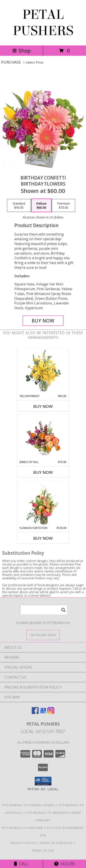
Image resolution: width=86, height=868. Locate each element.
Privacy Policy (23, 843)
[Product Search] (44, 610)
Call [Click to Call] (21, 864)
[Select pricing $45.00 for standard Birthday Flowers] (19, 205)
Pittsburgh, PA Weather (23, 828)
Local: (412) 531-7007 (43, 731)
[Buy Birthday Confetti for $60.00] (43, 321)
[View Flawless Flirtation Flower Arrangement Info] (43, 503)
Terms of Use (43, 850)
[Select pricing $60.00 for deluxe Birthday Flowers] (41, 205)
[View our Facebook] (35, 713)
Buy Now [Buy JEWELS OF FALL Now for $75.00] (43, 472)
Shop (21, 50)
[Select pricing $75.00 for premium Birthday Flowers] (64, 205)
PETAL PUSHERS (43, 23)
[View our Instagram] (51, 713)
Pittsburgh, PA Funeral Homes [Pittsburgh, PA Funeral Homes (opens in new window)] (28, 805)
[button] (43, 781)
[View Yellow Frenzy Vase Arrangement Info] (43, 371)
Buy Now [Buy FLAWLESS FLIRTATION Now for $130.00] (43, 538)
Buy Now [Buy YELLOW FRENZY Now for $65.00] (43, 406)
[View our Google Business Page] (43, 713)
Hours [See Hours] (65, 864)
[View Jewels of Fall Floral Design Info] (43, 437)
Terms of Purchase (56, 843)
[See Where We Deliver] (43, 635)
